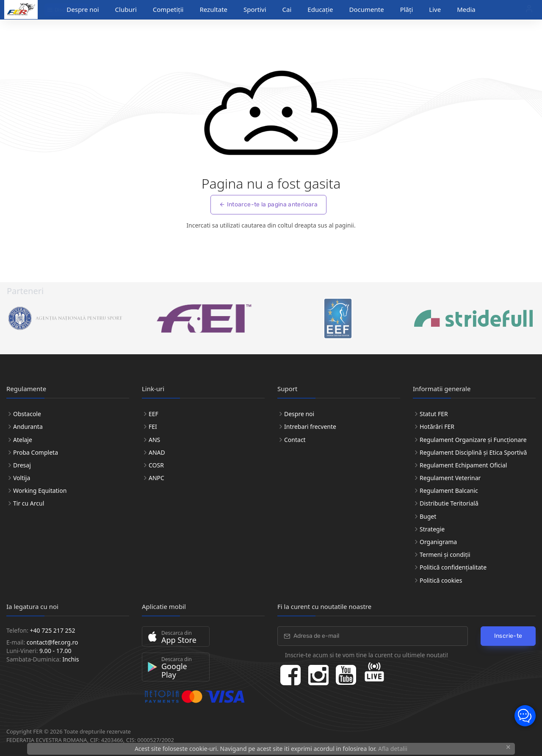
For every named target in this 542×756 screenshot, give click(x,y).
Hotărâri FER (437, 427)
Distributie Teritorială (449, 503)
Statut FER (434, 414)
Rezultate (213, 9)
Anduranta (28, 427)
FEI (153, 427)
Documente (367, 9)
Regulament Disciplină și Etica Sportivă (473, 452)
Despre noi (299, 414)
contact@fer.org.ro (53, 642)
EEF (153, 414)
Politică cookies (441, 580)
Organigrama (438, 542)
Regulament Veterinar (450, 478)
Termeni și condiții (445, 554)
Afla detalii (393, 749)
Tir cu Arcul (29, 503)
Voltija (22, 478)
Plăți (407, 9)
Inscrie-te (508, 636)
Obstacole (27, 414)
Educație (320, 9)
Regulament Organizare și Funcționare (473, 440)
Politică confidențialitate (453, 567)
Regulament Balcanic (449, 491)
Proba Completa (36, 452)
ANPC (156, 478)
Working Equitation (40, 491)
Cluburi (126, 9)
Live (435, 9)
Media (466, 9)
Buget (428, 516)
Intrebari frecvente (310, 427)
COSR (156, 465)
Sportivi (255, 9)
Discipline (63, 10)
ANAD (157, 452)
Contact (295, 440)
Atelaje (23, 440)
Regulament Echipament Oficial (463, 465)
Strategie (432, 529)
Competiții (168, 9)
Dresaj (22, 465)
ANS (154, 440)
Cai (287, 9)
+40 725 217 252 (53, 630)
